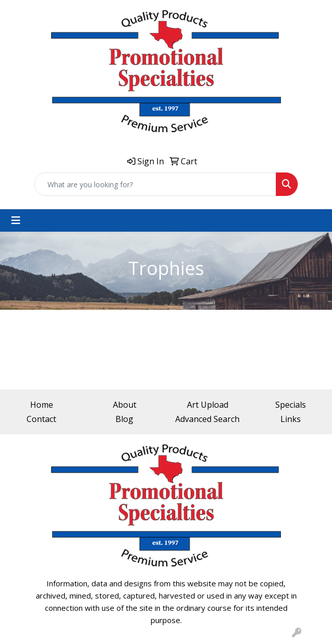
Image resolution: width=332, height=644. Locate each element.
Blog (124, 419)
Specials (291, 405)
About (125, 405)
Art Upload (208, 405)
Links (291, 419)
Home (42, 405)
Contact (41, 419)
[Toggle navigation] (16, 220)
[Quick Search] (155, 184)
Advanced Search (207, 419)
